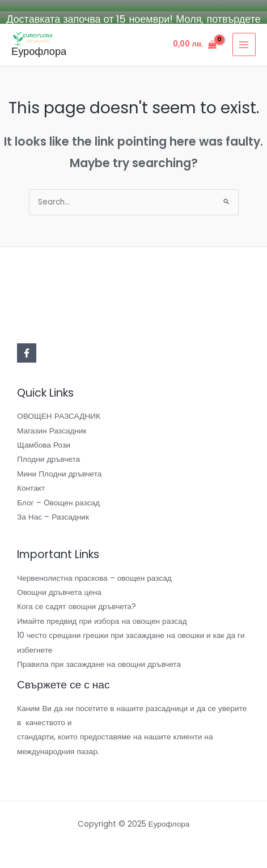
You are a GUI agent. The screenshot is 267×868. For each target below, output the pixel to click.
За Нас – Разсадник (53, 516)
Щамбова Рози (44, 444)
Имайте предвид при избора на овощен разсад (102, 620)
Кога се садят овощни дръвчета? (77, 606)
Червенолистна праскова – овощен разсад (94, 577)
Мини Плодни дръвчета (59, 473)
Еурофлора (39, 50)
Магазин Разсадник (52, 430)
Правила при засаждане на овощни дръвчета (99, 663)
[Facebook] (27, 352)
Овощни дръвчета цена (59, 591)
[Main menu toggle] (244, 44)
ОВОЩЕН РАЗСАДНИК (59, 416)
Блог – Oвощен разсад (58, 502)
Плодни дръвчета (48, 459)
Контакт (31, 488)
